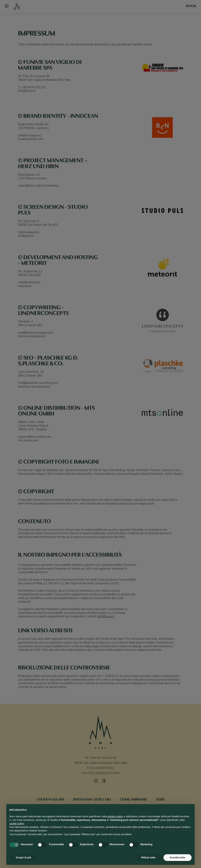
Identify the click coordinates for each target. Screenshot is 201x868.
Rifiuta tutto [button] (148, 857)
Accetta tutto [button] (178, 857)
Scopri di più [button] (23, 857)
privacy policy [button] (115, 816)
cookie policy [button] (17, 823)
